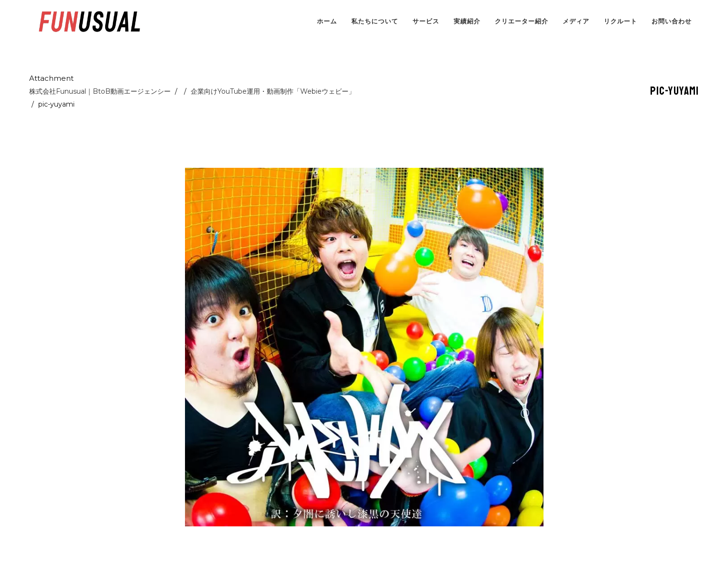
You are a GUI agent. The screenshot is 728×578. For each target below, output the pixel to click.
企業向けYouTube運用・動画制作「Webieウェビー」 (273, 91)
